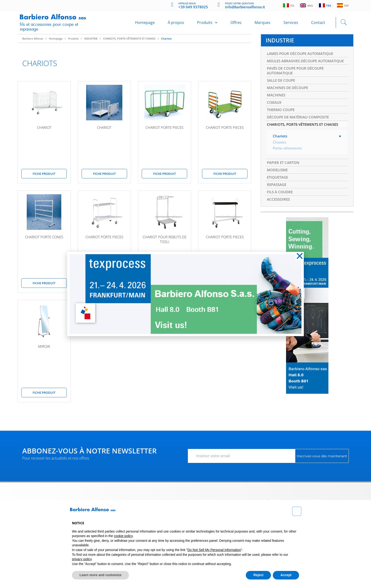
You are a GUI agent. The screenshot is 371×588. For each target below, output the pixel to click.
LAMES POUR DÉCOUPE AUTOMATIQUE (303, 57)
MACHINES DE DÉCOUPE (289, 99)
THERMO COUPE (282, 122)
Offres (236, 24)
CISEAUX (275, 115)
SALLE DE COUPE (282, 91)
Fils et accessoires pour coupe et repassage (52, 28)
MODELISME (278, 185)
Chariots (166, 42)
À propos (176, 24)
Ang (305, 6)
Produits (207, 24)
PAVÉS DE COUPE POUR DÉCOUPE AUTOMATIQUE (298, 81)
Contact (318, 24)
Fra (324, 6)
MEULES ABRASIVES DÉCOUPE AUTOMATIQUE (294, 68)
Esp (343, 6)
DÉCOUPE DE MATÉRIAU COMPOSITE (300, 130)
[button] (297, 511)
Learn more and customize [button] (100, 575)
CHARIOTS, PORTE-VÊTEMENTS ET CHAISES (129, 42)
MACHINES (277, 107)
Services (291, 24)
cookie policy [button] (123, 536)
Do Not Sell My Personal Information (214, 550)
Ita (287, 6)
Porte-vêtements (288, 163)
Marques (263, 24)
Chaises (280, 156)
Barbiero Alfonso (33, 42)
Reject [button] (258, 575)
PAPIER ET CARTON (284, 177)
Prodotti (73, 42)
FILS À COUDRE (281, 208)
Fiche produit (44, 177)
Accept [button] (286, 575)
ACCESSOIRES (279, 216)
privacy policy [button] (82, 559)
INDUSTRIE (91, 42)
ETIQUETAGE (278, 193)
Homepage (145, 24)
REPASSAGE (278, 201)
